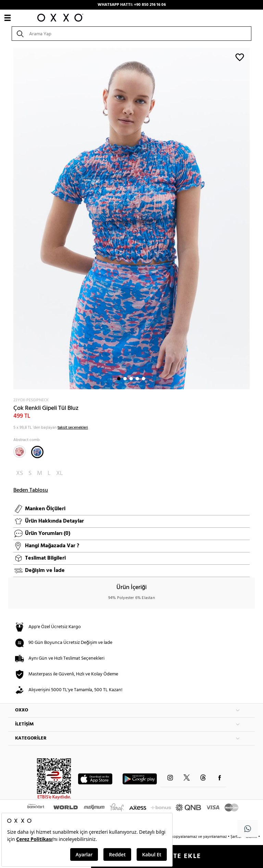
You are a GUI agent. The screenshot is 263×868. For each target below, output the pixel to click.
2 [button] (125, 379)
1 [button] (119, 379)
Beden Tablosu (31, 490)
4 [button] (137, 379)
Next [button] (12, 219)
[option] (131, 219)
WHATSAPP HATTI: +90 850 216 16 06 (132, 5)
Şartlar (237, 837)
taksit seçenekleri (73, 428)
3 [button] (131, 379)
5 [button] (143, 379)
